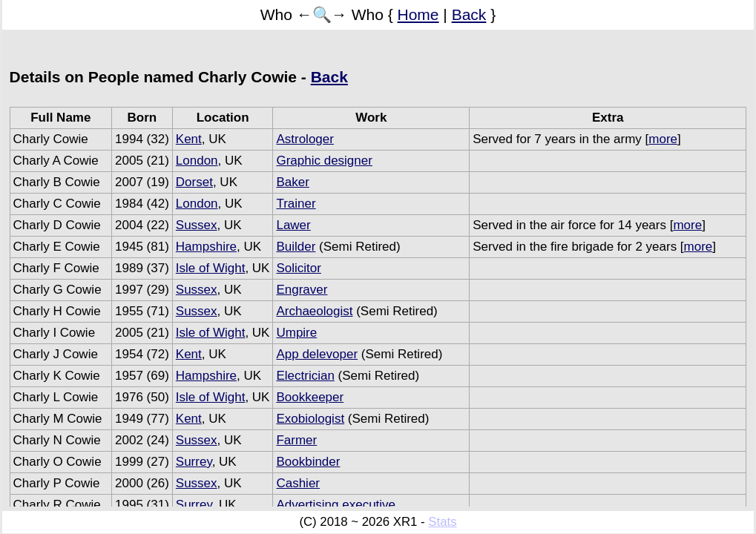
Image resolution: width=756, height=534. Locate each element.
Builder (296, 247)
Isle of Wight (211, 268)
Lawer (293, 225)
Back (469, 14)
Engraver (302, 290)
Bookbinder (308, 462)
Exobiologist (310, 419)
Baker (292, 182)
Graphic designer (324, 161)
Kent (189, 139)
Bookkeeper (310, 397)
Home (418, 14)
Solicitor (298, 268)
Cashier (298, 483)
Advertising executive (336, 505)
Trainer (296, 204)
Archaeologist (314, 311)
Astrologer (305, 139)
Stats (442, 522)
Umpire (296, 333)
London (197, 161)
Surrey (194, 462)
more (663, 139)
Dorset (194, 182)
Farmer (296, 440)
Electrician (305, 376)
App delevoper (317, 354)
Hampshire (206, 247)
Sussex (197, 225)
